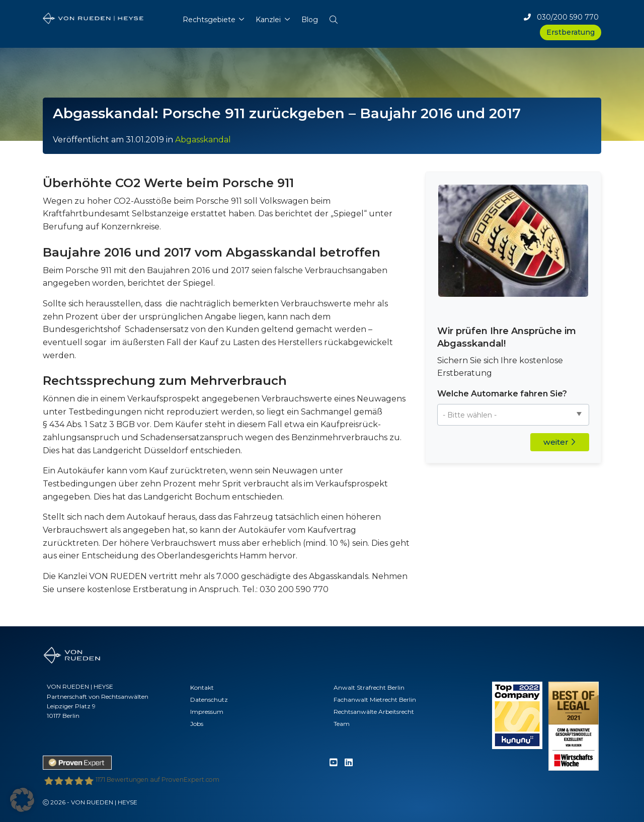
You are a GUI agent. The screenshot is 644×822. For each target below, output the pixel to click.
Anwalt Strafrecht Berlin (369, 687)
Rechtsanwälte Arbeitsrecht (374, 712)
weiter (559, 442)
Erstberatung (571, 32)
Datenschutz (209, 700)
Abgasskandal (203, 140)
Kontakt (202, 687)
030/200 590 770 (561, 17)
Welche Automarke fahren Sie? (502, 394)
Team (342, 724)
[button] (333, 17)
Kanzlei (268, 20)
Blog (310, 20)
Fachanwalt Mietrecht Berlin (375, 700)
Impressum (207, 712)
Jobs (197, 724)
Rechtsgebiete (209, 20)
